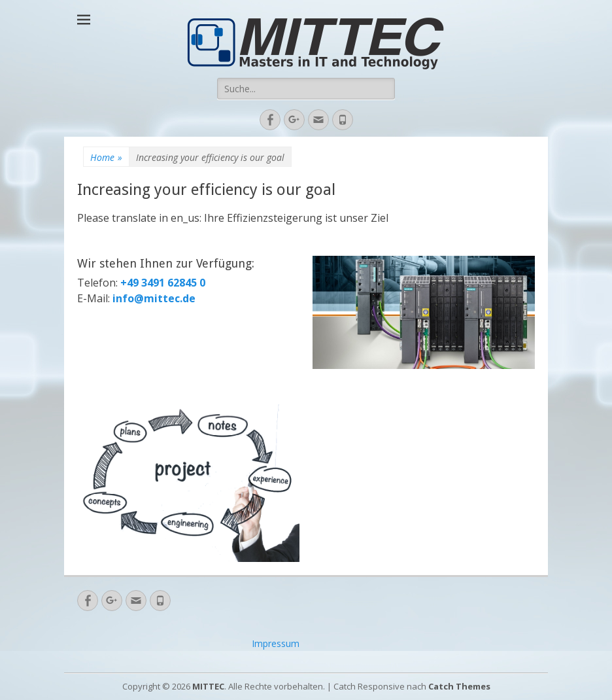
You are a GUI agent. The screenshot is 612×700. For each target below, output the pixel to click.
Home (106, 157)
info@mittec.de (154, 298)
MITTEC (208, 686)
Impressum (276, 643)
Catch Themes (459, 686)
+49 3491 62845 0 (161, 283)
